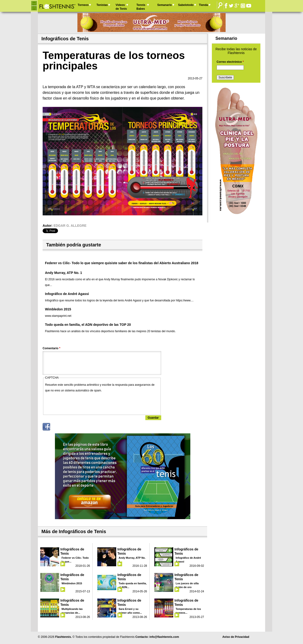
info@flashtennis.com (164, 637)
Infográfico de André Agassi (67, 294)
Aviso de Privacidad (236, 637)
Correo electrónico (230, 62)
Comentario (51, 348)
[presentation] (81, 403)
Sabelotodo (186, 5)
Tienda (203, 5)
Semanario (164, 5)
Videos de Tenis (121, 7)
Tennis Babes (141, 7)
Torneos (83, 5)
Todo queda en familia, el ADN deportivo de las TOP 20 (88, 325)
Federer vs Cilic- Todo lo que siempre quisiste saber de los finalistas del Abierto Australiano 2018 (122, 263)
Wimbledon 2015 (58, 309)
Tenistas (102, 5)
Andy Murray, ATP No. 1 (64, 273)
